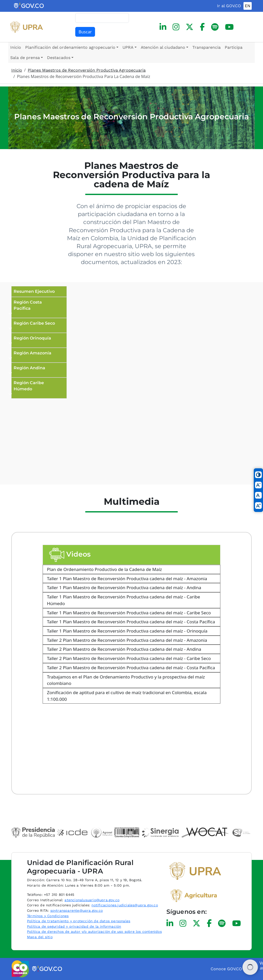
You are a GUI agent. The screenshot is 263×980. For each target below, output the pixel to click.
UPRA (128, 47)
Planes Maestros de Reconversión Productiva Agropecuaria (87, 70)
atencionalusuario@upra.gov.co (92, 900)
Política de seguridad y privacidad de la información (74, 926)
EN (248, 6)
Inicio (16, 47)
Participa (234, 47)
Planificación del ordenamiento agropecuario (70, 47)
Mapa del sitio (40, 937)
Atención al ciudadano (163, 47)
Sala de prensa (25, 58)
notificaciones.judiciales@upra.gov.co (125, 905)
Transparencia (206, 47)
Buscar (85, 32)
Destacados (59, 58)
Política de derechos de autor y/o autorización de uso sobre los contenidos (94, 932)
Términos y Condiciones (48, 916)
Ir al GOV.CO (229, 6)
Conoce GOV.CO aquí (231, 969)
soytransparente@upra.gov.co (77, 910)
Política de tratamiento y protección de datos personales (79, 921)
